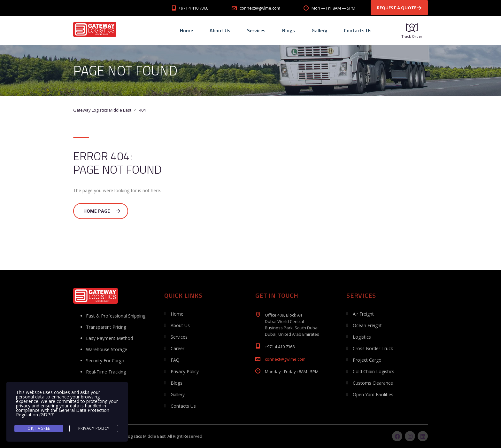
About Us (220, 30)
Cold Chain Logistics (374, 371)
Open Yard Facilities (373, 394)
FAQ (175, 360)
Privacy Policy (185, 371)
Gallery (319, 30)
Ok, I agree (39, 428)
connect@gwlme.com (285, 359)
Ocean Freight (367, 325)
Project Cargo (367, 360)
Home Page (102, 211)
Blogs (289, 30)
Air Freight (363, 314)
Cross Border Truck (373, 348)
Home (186, 30)
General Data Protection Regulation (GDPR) (63, 412)
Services (256, 30)
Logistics (362, 337)
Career (177, 348)
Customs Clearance (373, 383)
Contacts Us (358, 30)
